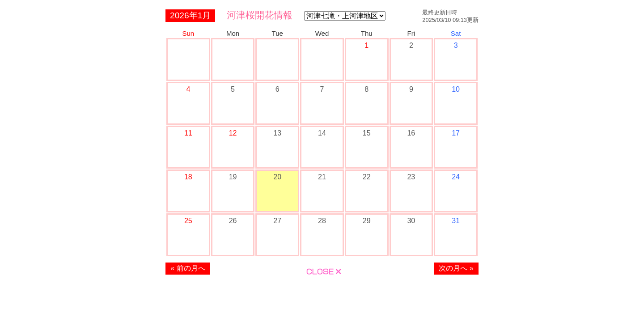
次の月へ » (456, 268)
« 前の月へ (188, 268)
